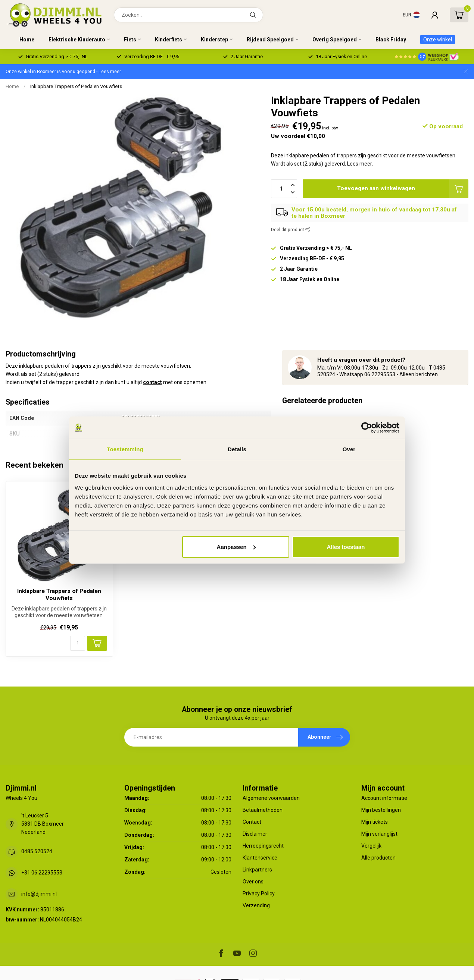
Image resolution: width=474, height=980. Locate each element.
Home (27, 40)
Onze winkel (438, 40)
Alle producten (378, 858)
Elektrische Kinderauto (77, 40)
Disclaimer (255, 834)
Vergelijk (371, 846)
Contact (252, 822)
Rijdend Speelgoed (270, 40)
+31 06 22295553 (42, 873)
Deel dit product (291, 230)
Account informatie (384, 798)
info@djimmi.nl (39, 894)
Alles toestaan (346, 546)
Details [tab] (237, 449)
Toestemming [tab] (125, 449)
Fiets (130, 40)
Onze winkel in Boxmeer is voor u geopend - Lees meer (63, 71)
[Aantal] (78, 643)
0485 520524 (37, 851)
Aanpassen (236, 546)
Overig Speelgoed (335, 40)
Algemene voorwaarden (271, 798)
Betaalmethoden (263, 810)
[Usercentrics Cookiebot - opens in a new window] (367, 428)
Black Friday (391, 40)
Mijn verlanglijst (379, 834)
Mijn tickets (375, 822)
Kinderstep (214, 40)
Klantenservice (260, 858)
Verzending (256, 905)
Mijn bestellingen (381, 810)
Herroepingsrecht (263, 846)
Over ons (253, 882)
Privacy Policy (259, 893)
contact (152, 382)
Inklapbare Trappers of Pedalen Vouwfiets (76, 86)
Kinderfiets (169, 40)
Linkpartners (257, 870)
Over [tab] (349, 449)
